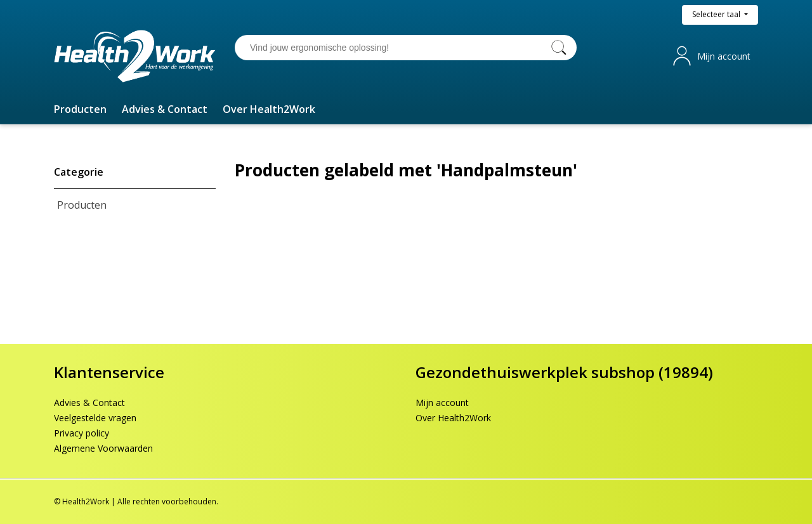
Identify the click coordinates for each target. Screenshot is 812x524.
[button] (80, 109)
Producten (82, 205)
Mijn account (724, 56)
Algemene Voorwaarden (103, 448)
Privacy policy (82, 433)
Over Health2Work (453, 418)
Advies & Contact (89, 403)
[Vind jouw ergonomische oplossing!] (393, 48)
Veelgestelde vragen (95, 418)
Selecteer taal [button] (717, 14)
